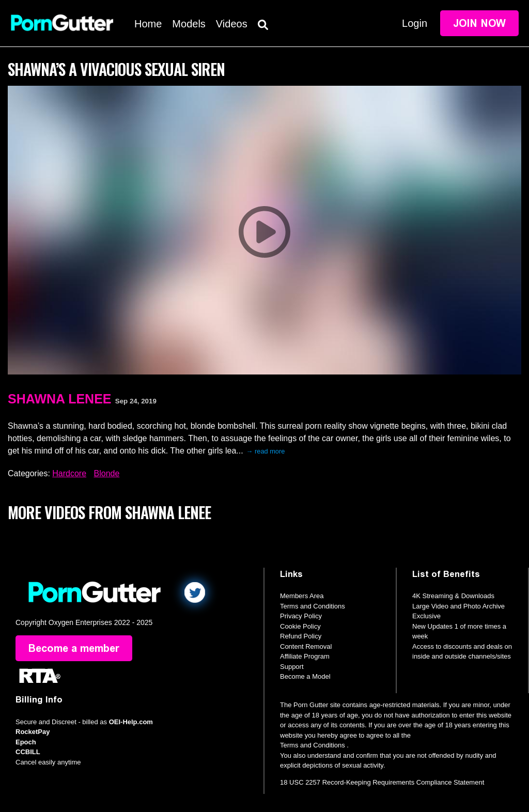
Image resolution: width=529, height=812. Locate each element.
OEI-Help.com (131, 722)
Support (292, 667)
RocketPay (33, 732)
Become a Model (305, 676)
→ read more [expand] (266, 451)
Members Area (302, 596)
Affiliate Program (305, 656)
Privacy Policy (301, 616)
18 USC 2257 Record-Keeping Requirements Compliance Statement (382, 782)
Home (148, 24)
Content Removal (306, 646)
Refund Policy (301, 636)
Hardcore (69, 473)
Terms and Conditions (313, 606)
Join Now (479, 23)
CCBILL (28, 752)
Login (415, 23)
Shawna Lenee (59, 399)
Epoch (26, 742)
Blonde (107, 473)
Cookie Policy (300, 626)
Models (189, 24)
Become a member (74, 648)
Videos (232, 24)
